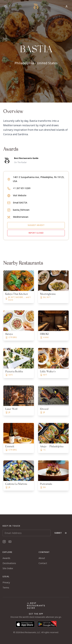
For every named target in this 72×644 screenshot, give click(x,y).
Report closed (36, 233)
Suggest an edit (36, 225)
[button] (36, 51)
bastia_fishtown (21, 210)
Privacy (6, 582)
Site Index (8, 568)
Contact (43, 563)
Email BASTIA (20, 203)
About (42, 558)
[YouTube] (10, 542)
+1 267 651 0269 (22, 188)
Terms (6, 588)
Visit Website (20, 195)
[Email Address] (27, 533)
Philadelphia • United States (36, 63)
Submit (61, 533)
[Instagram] (4, 542)
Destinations (9, 563)
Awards (6, 558)
